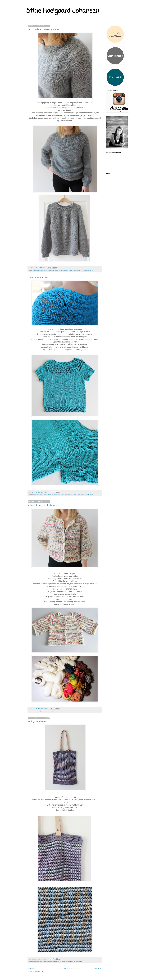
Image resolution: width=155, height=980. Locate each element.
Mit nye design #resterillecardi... (44, 505)
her (53, 118)
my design (54, 495)
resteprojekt (49, 711)
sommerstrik (62, 270)
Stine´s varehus (83, 270)
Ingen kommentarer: (43, 492)
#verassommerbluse (38, 270)
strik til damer (89, 495)
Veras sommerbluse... (39, 278)
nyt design (55, 270)
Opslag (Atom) (39, 972)
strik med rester (87, 711)
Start (65, 969)
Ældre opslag (98, 969)
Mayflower (57, 962)
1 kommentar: (42, 268)
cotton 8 (45, 962)
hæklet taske (51, 962)
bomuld (46, 495)
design (50, 495)
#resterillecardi (37, 711)
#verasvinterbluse (48, 270)
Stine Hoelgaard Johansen (63, 11)
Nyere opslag (32, 969)
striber (81, 962)
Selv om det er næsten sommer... (44, 29)
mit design (44, 711)
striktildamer (90, 270)
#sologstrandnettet (37, 721)
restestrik (59, 711)
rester (54, 711)
